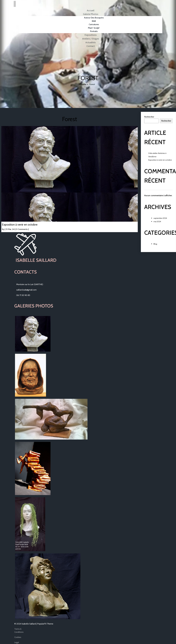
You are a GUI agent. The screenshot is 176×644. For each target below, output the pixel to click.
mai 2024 (157, 222)
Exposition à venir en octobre (160, 160)
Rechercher (149, 117)
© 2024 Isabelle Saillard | (26, 624)
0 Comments (22, 229)
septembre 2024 (160, 218)
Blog (155, 244)
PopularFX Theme (45, 624)
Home (84, 84)
